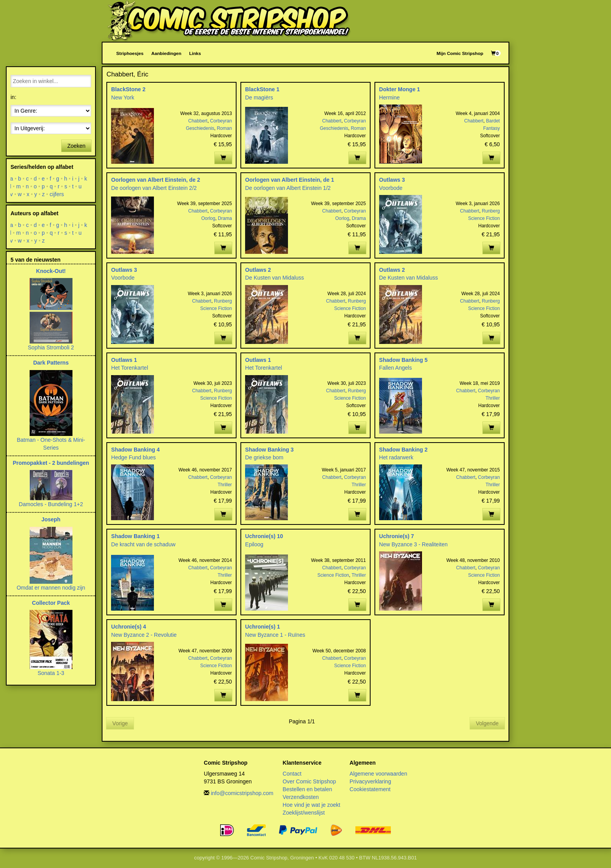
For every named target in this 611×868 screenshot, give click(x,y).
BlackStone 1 (262, 89)
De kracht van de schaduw (143, 544)
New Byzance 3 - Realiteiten (413, 544)
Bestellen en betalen (307, 789)
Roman (224, 128)
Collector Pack (51, 603)
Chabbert (198, 121)
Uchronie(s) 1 (262, 627)
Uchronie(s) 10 (264, 536)
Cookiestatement (370, 789)
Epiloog (254, 544)
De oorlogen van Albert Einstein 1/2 (288, 188)
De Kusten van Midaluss (275, 278)
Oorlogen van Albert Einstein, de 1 (290, 180)
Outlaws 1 (124, 360)
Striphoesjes (130, 53)
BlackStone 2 (128, 89)
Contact (292, 774)
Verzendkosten (301, 797)
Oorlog (208, 218)
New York (123, 97)
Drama (225, 218)
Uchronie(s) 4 (128, 627)
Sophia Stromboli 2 (51, 347)
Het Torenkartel (130, 368)
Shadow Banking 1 (135, 536)
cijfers (57, 194)
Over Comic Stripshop (309, 781)
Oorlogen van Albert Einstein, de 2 (155, 180)
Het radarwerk (396, 457)
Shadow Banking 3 (269, 450)
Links (195, 53)
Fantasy (492, 128)
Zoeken (77, 146)
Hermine (389, 97)
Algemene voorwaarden (378, 774)
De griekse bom (264, 457)
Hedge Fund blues (133, 457)
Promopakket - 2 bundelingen (51, 463)
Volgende (487, 723)
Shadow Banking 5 (403, 360)
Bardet (493, 121)
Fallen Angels (396, 368)
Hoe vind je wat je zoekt (311, 805)
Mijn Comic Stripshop (460, 53)
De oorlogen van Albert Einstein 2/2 (154, 188)
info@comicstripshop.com (242, 793)
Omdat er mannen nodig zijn (51, 588)
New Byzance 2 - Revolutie (144, 635)
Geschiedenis (200, 128)
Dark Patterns (51, 363)
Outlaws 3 (392, 180)
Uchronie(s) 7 (396, 536)
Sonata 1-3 (51, 673)
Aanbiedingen (166, 53)
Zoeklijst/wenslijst (304, 813)
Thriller (493, 398)
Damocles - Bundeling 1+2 (51, 504)
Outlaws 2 (258, 270)
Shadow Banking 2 (403, 450)
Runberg (491, 211)
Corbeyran (221, 121)
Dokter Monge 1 (400, 89)
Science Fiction (484, 218)
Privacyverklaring (370, 781)
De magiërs (259, 97)
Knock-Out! (51, 271)
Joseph (51, 519)
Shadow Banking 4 (135, 450)
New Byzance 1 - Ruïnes (275, 635)
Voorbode (391, 188)
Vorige (120, 723)
